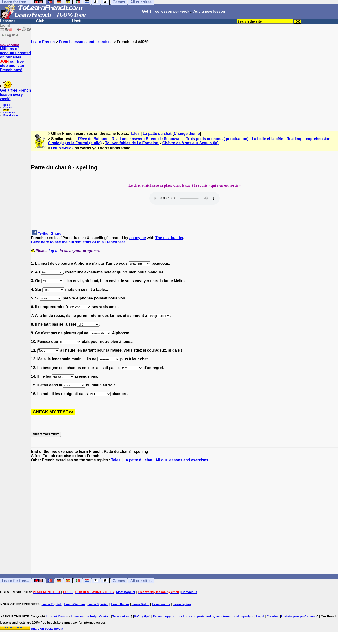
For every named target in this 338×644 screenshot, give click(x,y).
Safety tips (142, 616)
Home (7, 105)
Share (56, 234)
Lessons (8, 21)
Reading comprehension (309, 139)
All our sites (141, 581)
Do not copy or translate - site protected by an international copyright (203, 616)
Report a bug (11, 115)
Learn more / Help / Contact (91, 616)
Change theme (187, 134)
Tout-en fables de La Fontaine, (132, 143)
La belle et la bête (267, 139)
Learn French (43, 42)
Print (6, 110)
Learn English (52, 604)
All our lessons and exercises (182, 460)
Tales (135, 134)
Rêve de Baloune (93, 139)
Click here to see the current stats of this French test (78, 242)
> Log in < (10, 35)
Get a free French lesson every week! (15, 95)
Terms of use (122, 616)
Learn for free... (15, 581)
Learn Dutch (140, 604)
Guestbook (9, 113)
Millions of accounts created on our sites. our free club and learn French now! (15, 59)
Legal (260, 616)
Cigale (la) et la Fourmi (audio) (75, 143)
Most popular (126, 592)
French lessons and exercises (86, 42)
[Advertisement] (184, 85)
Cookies (273, 616)
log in (54, 251)
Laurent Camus (57, 616)
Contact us (189, 592)
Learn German (74, 604)
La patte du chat (157, 134)
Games (119, 581)
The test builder (169, 238)
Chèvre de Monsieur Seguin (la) (190, 143)
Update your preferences (299, 616)
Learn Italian (120, 604)
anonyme (138, 238)
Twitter (44, 234)
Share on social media (47, 629)
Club (40, 21)
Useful (78, 21)
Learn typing (182, 604)
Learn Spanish (98, 604)
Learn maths (161, 604)
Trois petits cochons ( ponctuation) (217, 139)
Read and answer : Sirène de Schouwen (147, 139)
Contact (8, 107)
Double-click (62, 148)
